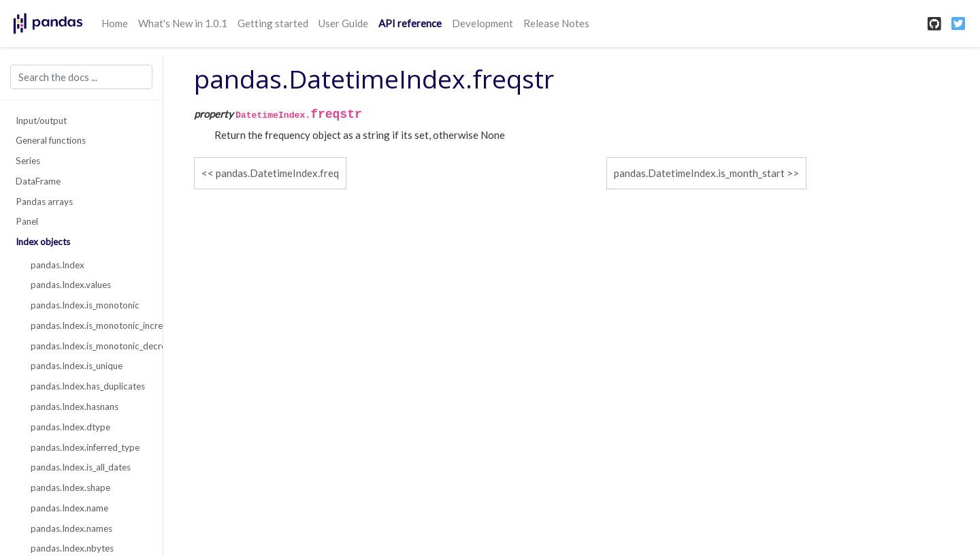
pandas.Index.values (71, 285)
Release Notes (556, 23)
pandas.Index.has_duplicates (88, 386)
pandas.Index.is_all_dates (81, 467)
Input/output (41, 121)
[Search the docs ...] (81, 77)
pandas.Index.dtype (70, 427)
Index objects (43, 242)
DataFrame (38, 181)
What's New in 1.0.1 (183, 23)
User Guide (343, 23)
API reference (410, 23)
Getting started (273, 23)
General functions (51, 140)
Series (28, 161)
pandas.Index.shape (70, 488)
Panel (27, 221)
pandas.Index (58, 265)
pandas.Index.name (69, 508)
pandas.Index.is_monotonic (85, 305)
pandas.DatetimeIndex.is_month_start (699, 173)
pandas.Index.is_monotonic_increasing (89, 325)
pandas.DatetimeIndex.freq (277, 173)
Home (115, 23)
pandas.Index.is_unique (77, 366)
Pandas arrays (44, 202)
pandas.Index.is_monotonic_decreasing (89, 346)
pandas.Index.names (71, 528)
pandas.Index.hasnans (75, 407)
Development (483, 23)
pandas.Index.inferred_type (85, 447)
